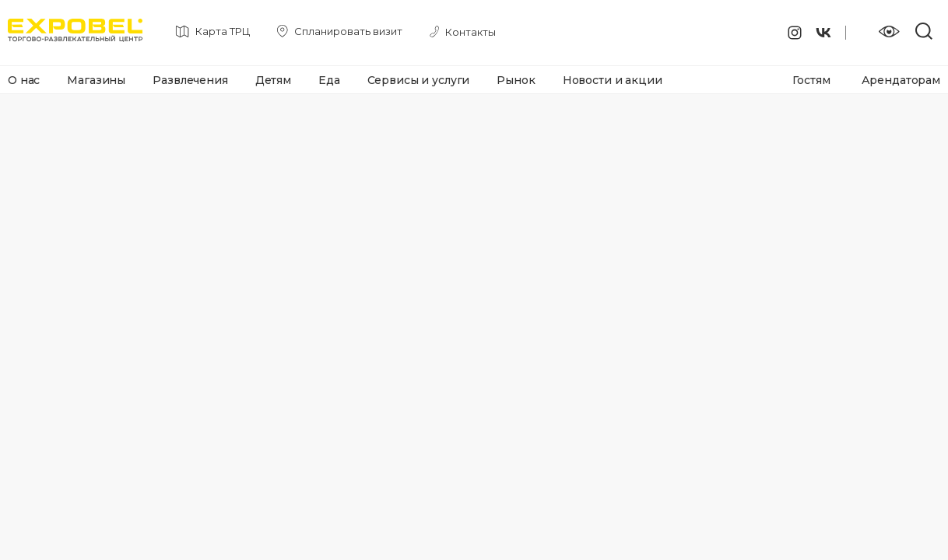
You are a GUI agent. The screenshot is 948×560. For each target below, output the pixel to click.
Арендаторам (901, 80)
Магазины (96, 80)
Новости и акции (613, 80)
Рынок (516, 80)
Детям (273, 80)
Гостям (811, 80)
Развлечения (190, 80)
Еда (329, 80)
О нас (24, 80)
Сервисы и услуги (419, 80)
